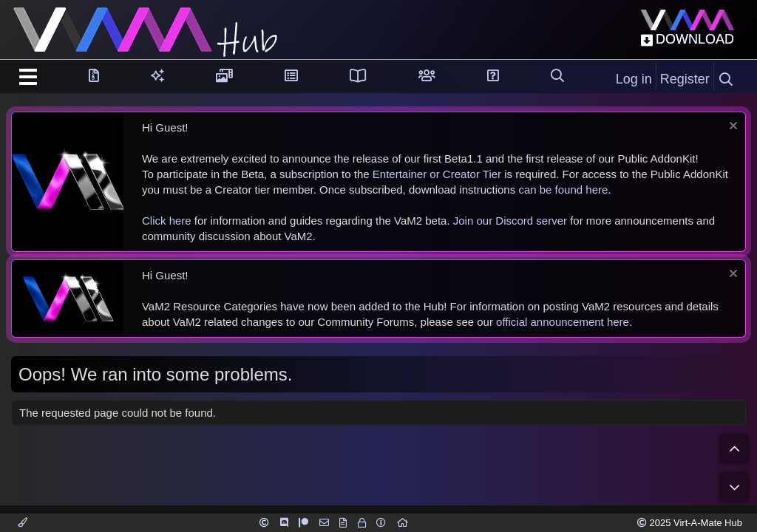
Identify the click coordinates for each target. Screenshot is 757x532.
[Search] (726, 80)
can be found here (563, 190)
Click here (167, 221)
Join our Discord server (510, 221)
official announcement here (563, 322)
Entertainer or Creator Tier (437, 174)
